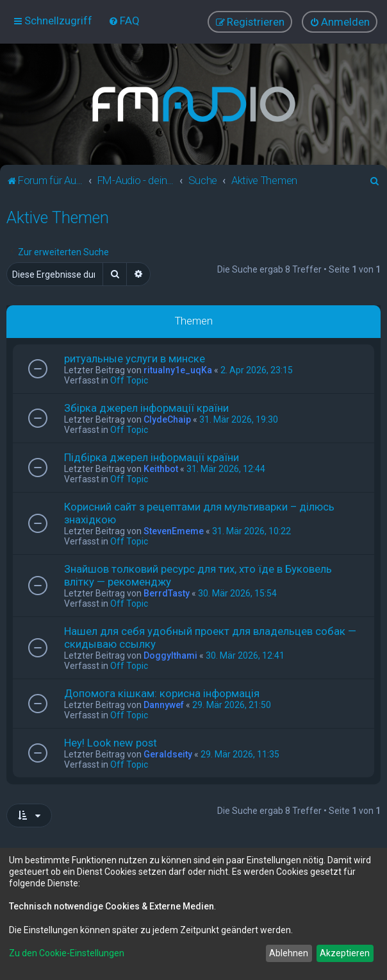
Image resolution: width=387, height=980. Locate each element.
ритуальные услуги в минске (135, 359)
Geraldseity (168, 754)
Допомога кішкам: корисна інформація (162, 693)
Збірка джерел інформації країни (146, 408)
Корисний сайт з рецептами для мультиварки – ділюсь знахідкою (199, 513)
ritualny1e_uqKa (178, 370)
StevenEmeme (174, 531)
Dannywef (164, 705)
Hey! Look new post (111, 743)
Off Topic (129, 380)
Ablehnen (289, 953)
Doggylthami (170, 655)
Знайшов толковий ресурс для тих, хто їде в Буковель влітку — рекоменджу (198, 575)
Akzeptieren (345, 953)
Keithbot (161, 469)
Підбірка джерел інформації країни (152, 457)
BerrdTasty (167, 593)
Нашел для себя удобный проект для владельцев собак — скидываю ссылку (210, 638)
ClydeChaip (167, 419)
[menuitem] (124, 21)
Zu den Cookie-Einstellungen (67, 953)
